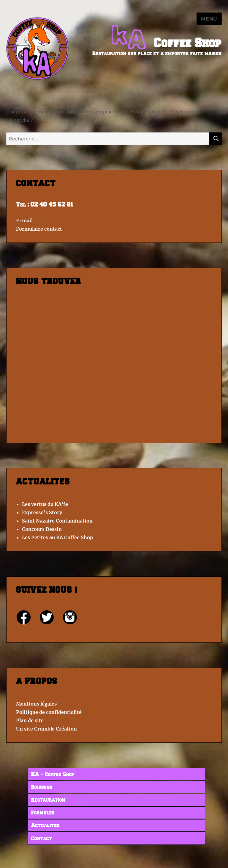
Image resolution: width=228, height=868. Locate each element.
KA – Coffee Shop (53, 775)
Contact (42, 839)
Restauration (48, 800)
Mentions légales (36, 704)
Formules (43, 813)
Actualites (45, 826)
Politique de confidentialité (49, 712)
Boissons (42, 787)
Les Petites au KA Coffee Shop (57, 537)
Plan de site (30, 720)
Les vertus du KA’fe (45, 504)
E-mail (24, 220)
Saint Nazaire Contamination (57, 521)
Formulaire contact (39, 229)
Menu (209, 19)
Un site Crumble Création (46, 729)
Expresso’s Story (42, 512)
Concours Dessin (42, 529)
